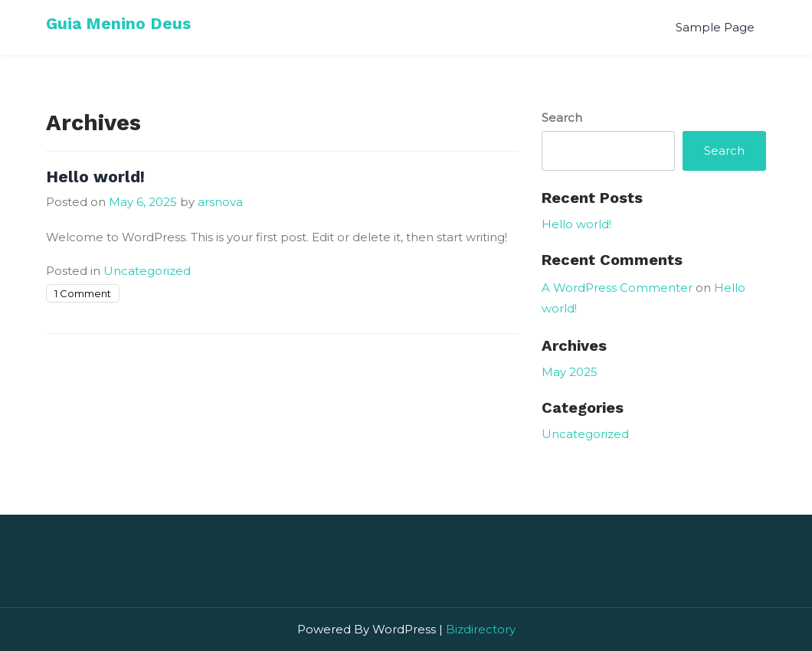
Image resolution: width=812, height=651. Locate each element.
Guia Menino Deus (118, 23)
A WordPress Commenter (617, 288)
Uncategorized (147, 271)
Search (562, 118)
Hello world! (95, 177)
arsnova (220, 202)
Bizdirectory (481, 629)
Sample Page (715, 27)
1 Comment (83, 293)
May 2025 (570, 372)
